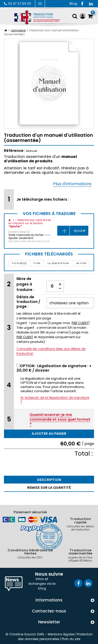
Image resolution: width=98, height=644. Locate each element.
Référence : (15, 151)
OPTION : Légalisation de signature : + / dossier (54, 368)
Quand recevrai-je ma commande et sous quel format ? (60, 419)
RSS (73, 4)
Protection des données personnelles (55, 637)
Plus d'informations (72, 184)
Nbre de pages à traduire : (25, 284)
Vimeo (91, 4)
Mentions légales (61, 634)
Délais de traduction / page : (28, 302)
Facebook (82, 4)
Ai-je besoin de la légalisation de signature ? (55, 400)
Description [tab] (49, 480)
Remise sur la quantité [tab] (49, 488)
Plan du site (71, 639)
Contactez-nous (40, 4)
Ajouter (80, 231)
